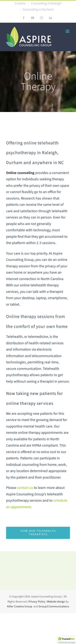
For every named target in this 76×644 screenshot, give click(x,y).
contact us (25, 488)
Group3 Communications (54, 607)
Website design (56, 602)
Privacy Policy (37, 602)
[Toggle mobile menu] (68, 31)
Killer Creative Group (20, 607)
